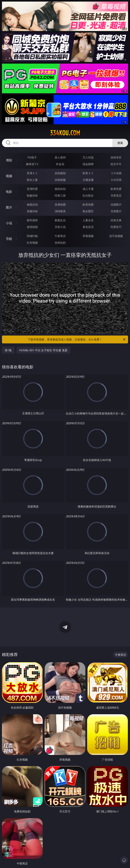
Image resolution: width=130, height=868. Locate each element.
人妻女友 (88, 220)
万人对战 (88, 157)
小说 (9, 223)
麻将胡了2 (32, 164)
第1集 (8, 350)
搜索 (120, 143)
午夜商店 (60, 236)
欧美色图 (88, 204)
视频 (9, 176)
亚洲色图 (60, 204)
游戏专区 (116, 157)
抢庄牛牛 (116, 164)
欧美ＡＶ (88, 173)
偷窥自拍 (32, 204)
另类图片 (116, 211)
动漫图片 (116, 204)
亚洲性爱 (32, 189)
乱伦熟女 (88, 195)
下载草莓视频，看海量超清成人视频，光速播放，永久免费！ (77, 339)
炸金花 (60, 164)
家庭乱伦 (60, 220)
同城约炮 (32, 236)
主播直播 (88, 180)
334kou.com (65, 133)
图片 (9, 207)
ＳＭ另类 (116, 180)
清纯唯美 (60, 211)
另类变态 (116, 195)
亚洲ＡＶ (32, 173)
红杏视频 (32, 243)
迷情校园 (32, 227)
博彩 (9, 160)
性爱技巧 (116, 227)
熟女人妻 (32, 180)
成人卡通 (88, 189)
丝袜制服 (60, 180)
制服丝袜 (32, 195)
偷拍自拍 (60, 189)
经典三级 (60, 195)
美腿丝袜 (32, 211)
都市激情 (32, 220)
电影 (9, 192)
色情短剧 (60, 243)
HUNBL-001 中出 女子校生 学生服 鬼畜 (43, 350)
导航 (9, 239)
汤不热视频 (116, 236)
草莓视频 (88, 236)
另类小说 (60, 227)
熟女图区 (88, 211)
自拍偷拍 (60, 173)
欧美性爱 (116, 189)
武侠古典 (116, 220)
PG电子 (32, 157)
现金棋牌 (88, 164)
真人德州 (60, 157)
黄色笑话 (88, 227)
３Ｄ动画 (116, 173)
